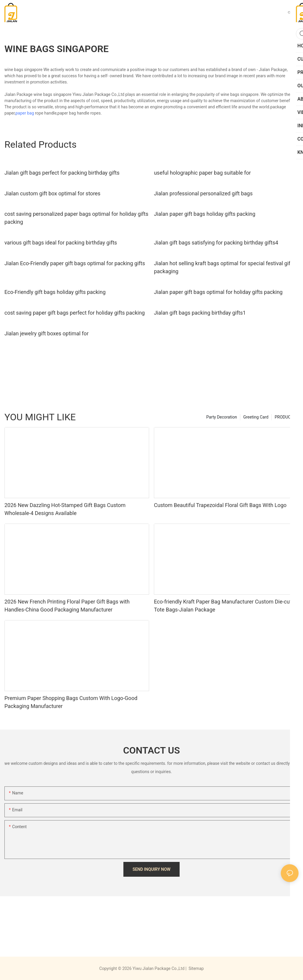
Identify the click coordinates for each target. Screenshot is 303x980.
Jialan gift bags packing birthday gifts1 (200, 313)
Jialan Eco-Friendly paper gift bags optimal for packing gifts (75, 263)
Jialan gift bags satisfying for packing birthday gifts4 (216, 243)
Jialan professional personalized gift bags (203, 193)
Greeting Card (256, 417)
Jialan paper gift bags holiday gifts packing (205, 214)
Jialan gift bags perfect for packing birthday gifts (62, 173)
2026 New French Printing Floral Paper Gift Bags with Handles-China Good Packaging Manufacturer (67, 606)
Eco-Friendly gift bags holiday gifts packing (55, 292)
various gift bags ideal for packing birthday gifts (61, 243)
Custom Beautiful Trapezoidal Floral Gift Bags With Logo (220, 505)
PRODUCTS (285, 417)
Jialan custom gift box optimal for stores (52, 193)
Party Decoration (222, 417)
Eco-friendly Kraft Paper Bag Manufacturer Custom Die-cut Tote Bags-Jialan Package (223, 606)
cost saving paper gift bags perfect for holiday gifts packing (75, 313)
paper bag (25, 113)
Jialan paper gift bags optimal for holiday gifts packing (218, 292)
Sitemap (196, 968)
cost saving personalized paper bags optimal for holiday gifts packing (76, 218)
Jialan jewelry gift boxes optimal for (46, 333)
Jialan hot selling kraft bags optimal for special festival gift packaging (223, 267)
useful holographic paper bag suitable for (202, 173)
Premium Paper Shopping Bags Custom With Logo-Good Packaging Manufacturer (71, 702)
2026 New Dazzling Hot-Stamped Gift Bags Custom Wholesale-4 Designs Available (65, 509)
